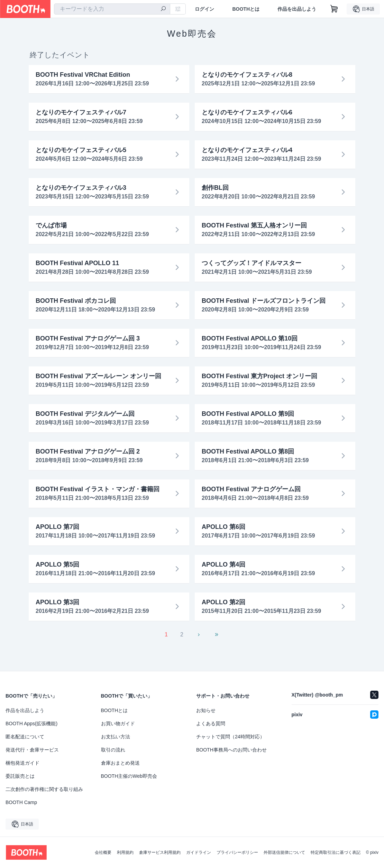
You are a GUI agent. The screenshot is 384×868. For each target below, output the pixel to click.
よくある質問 (211, 724)
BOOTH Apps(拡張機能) (31, 724)
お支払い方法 (116, 737)
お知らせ (206, 710)
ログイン (204, 9)
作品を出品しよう (297, 9)
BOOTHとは (246, 9)
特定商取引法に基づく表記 (336, 852)
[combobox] (112, 9)
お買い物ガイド (118, 724)
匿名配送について (25, 737)
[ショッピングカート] (334, 9)
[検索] (163, 9)
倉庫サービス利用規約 (160, 852)
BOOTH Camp (21, 802)
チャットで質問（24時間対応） (230, 737)
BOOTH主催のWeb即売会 (129, 776)
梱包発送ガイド (22, 763)
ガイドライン (199, 852)
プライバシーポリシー (237, 852)
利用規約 (125, 852)
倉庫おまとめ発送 (120, 763)
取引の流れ (113, 750)
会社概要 (103, 852)
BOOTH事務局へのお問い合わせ (231, 750)
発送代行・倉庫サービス (32, 750)
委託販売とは (20, 776)
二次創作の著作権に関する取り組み (44, 789)
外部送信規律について (284, 852)
